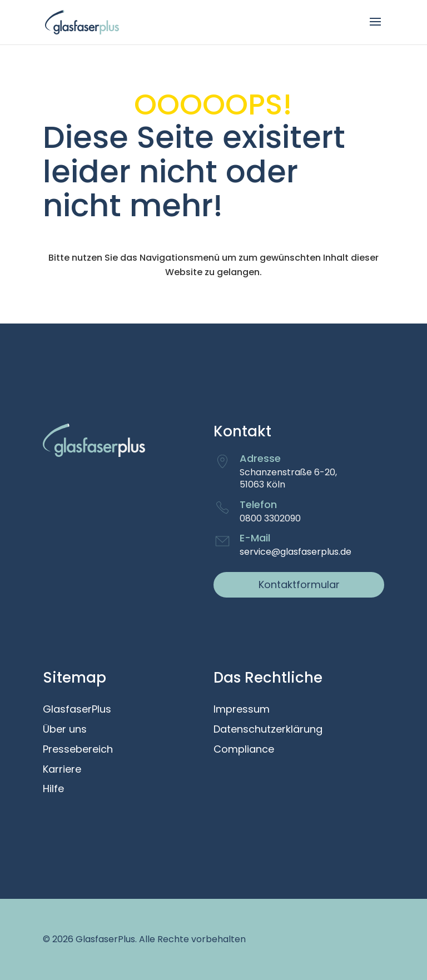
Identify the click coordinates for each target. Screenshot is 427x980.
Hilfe (53, 789)
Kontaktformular (299, 584)
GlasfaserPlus (77, 710)
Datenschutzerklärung (268, 730)
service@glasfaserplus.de (296, 552)
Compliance (244, 750)
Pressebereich (78, 750)
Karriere (62, 770)
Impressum (242, 710)
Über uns (65, 730)
